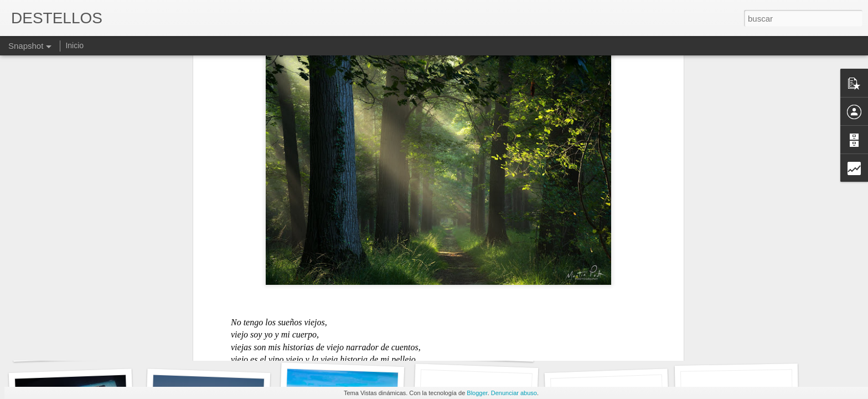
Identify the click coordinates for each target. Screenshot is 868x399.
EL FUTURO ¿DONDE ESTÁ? (358, 341)
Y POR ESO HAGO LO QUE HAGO (230, 344)
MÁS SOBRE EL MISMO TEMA (622, 342)
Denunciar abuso (514, 393)
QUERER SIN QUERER (477, 348)
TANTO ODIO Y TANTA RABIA (755, 341)
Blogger (477, 393)
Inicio (74, 45)
